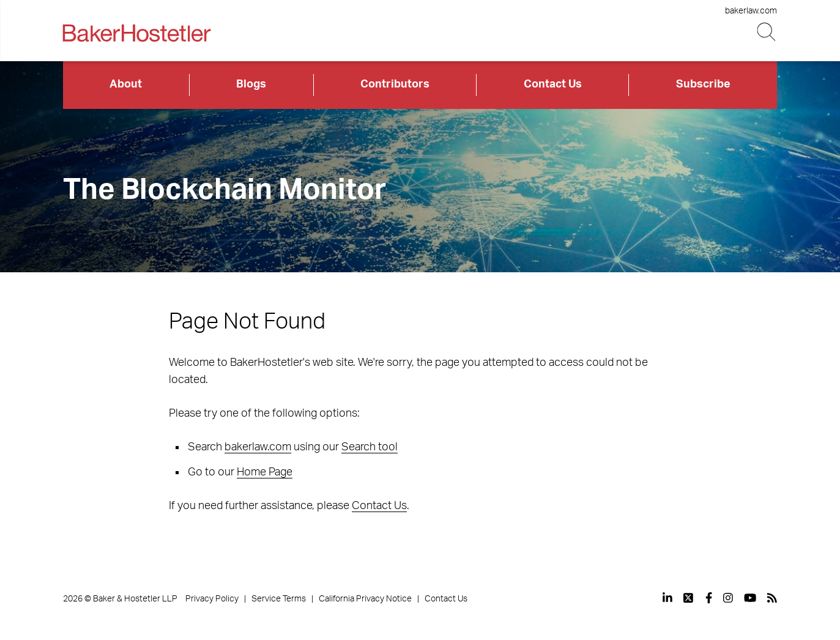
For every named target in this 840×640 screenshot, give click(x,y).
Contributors (395, 84)
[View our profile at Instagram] (728, 598)
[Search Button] (767, 32)
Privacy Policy (212, 599)
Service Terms (279, 599)
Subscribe (703, 84)
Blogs (251, 84)
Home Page (265, 472)
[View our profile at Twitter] (689, 598)
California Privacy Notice (365, 599)
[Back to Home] (137, 33)
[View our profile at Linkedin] (667, 598)
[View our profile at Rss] (772, 598)
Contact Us (553, 84)
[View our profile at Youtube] (750, 598)
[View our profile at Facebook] (709, 598)
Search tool (370, 447)
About (126, 84)
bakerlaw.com (751, 11)
